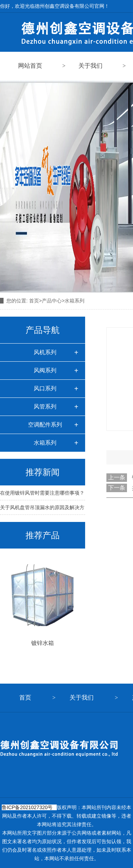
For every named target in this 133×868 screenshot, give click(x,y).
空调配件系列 (45, 425)
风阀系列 (45, 370)
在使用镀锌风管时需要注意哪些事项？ (42, 493)
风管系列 (45, 407)
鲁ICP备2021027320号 (27, 807)
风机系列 (45, 352)
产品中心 (52, 301)
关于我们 (90, 66)
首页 (34, 301)
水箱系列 (45, 443)
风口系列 (45, 388)
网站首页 (30, 66)
